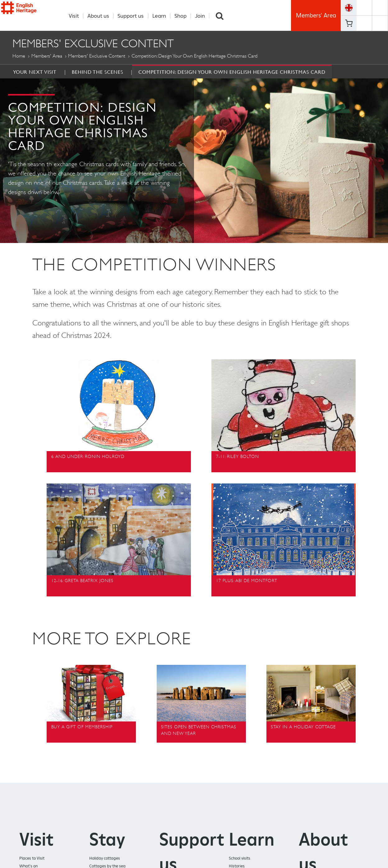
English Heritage (30, 16)
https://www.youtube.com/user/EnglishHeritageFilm (364, 23)
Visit (77, 16)
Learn (162, 16)
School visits (240, 859)
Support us (134, 16)
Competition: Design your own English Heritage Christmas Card (232, 72)
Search (223, 16)
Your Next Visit (35, 72)
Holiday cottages (105, 859)
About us (102, 16)
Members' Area (316, 16)
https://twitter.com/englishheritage (380, 8)
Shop (184, 16)
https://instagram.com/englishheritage (380, 23)
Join (203, 16)
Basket (349, 23)
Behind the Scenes (97, 72)
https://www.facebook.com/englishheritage (364, 8)
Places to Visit (32, 859)
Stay (107, 840)
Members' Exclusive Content (97, 56)
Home (19, 56)
